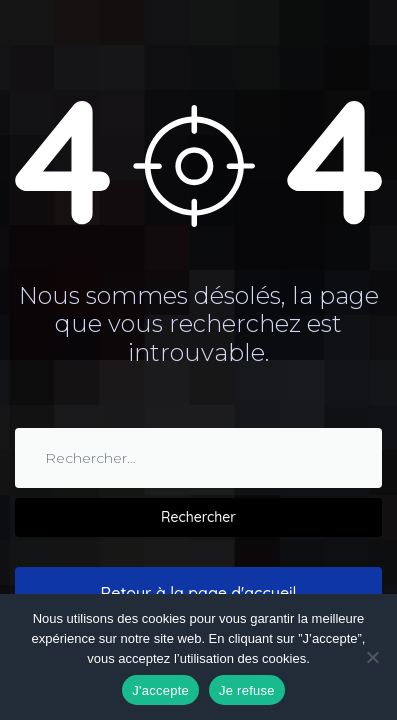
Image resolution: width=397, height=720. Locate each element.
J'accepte (160, 690)
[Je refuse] (372, 657)
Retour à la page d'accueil (199, 593)
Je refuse (247, 690)
